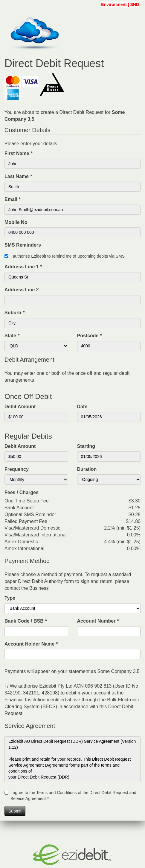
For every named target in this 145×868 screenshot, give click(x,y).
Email (12, 199)
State (12, 336)
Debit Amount (20, 407)
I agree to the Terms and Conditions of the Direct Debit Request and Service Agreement (73, 796)
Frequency (17, 469)
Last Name (18, 176)
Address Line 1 (23, 267)
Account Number (98, 621)
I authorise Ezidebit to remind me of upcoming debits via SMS (68, 256)
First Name (18, 153)
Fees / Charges (22, 492)
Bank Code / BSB (26, 621)
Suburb (14, 313)
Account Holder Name (31, 644)
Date (82, 407)
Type (10, 598)
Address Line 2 (22, 290)
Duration (87, 469)
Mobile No (16, 222)
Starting (86, 446)
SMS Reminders (23, 245)
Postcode (90, 336)
